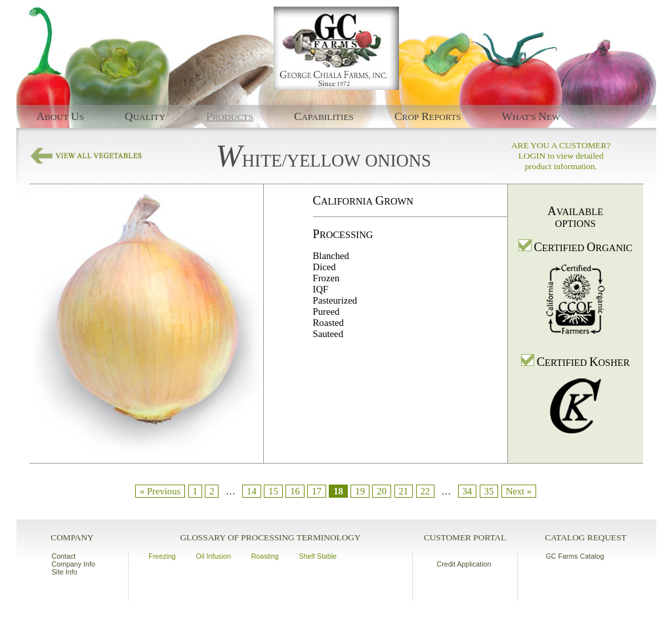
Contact (64, 556)
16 (295, 491)
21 (403, 491)
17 (317, 491)
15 (273, 491)
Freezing (162, 556)
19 (360, 491)
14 (252, 491)
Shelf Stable (318, 556)
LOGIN (532, 156)
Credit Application (464, 564)
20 (382, 491)
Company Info (73, 564)
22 (425, 491)
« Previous (160, 491)
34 (468, 491)
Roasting (265, 556)
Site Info (65, 572)
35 (489, 491)
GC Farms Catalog (575, 556)
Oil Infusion (214, 556)
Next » (519, 491)
